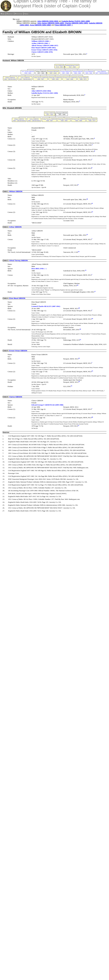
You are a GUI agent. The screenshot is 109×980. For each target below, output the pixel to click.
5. (3, 447)
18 (79, 308)
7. (3, 453)
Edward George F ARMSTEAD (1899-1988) (47, 405)
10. (4, 462)
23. (4, 499)
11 (92, 203)
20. (4, 491)
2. (3, 439)
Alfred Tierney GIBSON (18, 261)
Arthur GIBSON (15, 227)
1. (3, 436)
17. (4, 482)
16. (4, 479)
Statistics (19, 14)
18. (4, 485)
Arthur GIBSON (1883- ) (40, 43)
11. (4, 465)
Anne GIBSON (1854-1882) (40, 25)
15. (4, 476)
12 (92, 212)
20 (80, 329)
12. (4, 468)
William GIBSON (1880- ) (41, 41)
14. (4, 473)
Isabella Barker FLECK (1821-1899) (76, 21)
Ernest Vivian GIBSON (18, 351)
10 (87, 199)
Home (3, 14)
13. (4, 470)
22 (79, 358)
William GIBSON (16, 191)
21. (4, 493)
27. (4, 511)
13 (87, 235)
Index (27, 14)
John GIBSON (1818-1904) (48, 21)
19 (92, 319)
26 (92, 417)
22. (4, 496)
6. (3, 450)
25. (4, 505)
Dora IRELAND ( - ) (39, 269)
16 (78, 285)
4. (3, 445)
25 (71, 386)
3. (3, 442)
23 (92, 371)
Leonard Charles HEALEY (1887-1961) (46, 306)
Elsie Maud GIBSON (17, 298)
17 (95, 291)
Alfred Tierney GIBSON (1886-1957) (45, 45)
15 (86, 270)
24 (79, 382)
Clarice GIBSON (16, 397)
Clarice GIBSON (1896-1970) (42, 52)
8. (3, 456)
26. (4, 508)
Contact (10, 14)
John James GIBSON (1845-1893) (51, 23)
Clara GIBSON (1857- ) (64, 25)
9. (3, 459)
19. (4, 488)
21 (80, 340)
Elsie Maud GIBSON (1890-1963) (43, 48)
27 (78, 426)
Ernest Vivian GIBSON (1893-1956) (44, 50)
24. (4, 502)
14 (79, 252)
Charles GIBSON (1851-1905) (76, 23)
